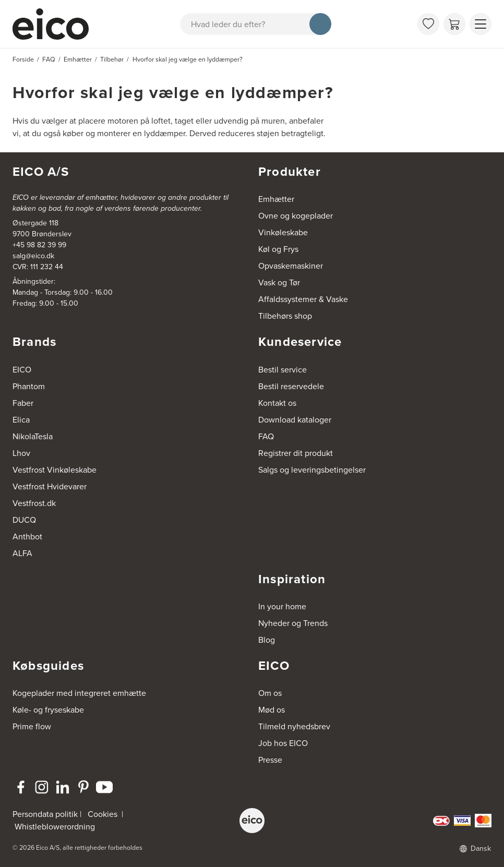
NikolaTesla (33, 436)
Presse (270, 760)
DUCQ (24, 520)
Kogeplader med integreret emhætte (79, 693)
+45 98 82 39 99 (39, 245)
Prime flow (32, 726)
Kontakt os (277, 403)
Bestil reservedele (291, 386)
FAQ (266, 436)
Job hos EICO (283, 743)
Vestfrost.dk (34, 503)
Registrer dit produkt (296, 453)
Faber (23, 403)
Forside (23, 59)
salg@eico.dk (33, 256)
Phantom (29, 386)
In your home (282, 606)
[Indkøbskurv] (454, 24)
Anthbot (27, 537)
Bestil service (283, 370)
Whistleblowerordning (55, 827)
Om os (270, 693)
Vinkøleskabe (283, 232)
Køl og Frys (278, 249)
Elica (21, 420)
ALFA (22, 553)
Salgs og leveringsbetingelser (312, 470)
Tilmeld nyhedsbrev (294, 726)
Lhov (21, 453)
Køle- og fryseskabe (48, 710)
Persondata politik (45, 814)
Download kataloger (295, 420)
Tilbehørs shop (285, 316)
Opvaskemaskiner (291, 266)
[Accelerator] (55, 24)
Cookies (103, 814)
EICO (22, 370)
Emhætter (276, 199)
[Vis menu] (481, 24)
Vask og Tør (279, 282)
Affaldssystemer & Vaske (303, 299)
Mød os (272, 710)
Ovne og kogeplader (296, 216)
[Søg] (320, 24)
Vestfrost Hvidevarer (50, 486)
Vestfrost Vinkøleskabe (55, 470)
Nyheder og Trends (293, 623)
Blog (267, 640)
